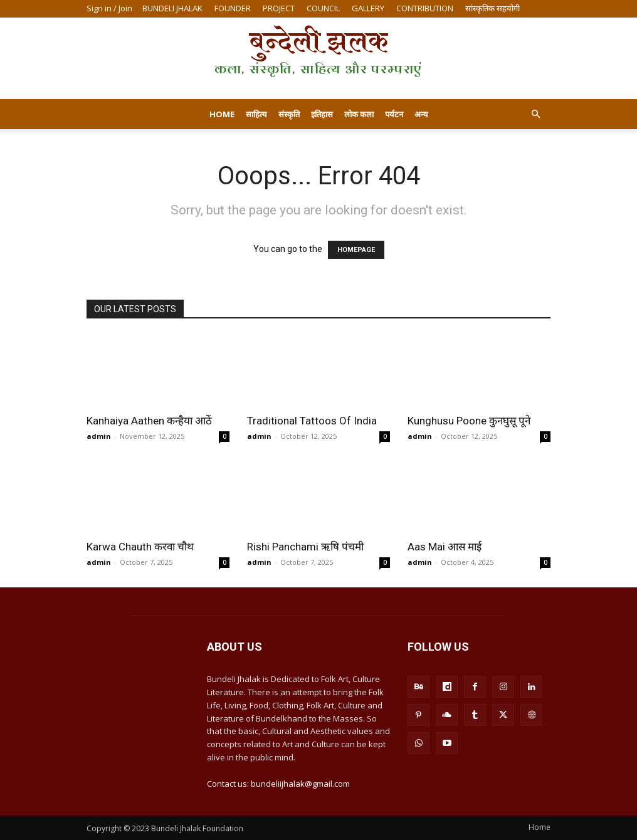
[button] (535, 114)
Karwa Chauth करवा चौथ (140, 547)
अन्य (421, 114)
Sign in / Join (109, 8)
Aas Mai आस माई (445, 547)
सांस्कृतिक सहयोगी (492, 8)
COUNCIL (323, 8)
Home (222, 114)
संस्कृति (289, 114)
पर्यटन (394, 114)
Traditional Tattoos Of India (312, 421)
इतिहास (322, 114)
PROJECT (279, 8)
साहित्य (256, 114)
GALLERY (368, 8)
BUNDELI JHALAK (172, 8)
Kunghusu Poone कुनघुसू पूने (469, 421)
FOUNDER (233, 8)
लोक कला (359, 114)
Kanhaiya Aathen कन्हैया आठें (149, 421)
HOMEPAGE (356, 250)
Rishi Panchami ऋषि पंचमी (305, 547)
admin (99, 436)
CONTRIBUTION (425, 8)
